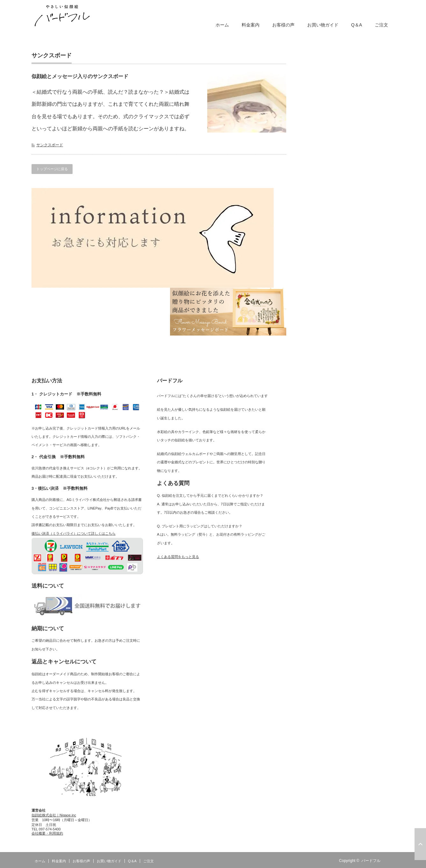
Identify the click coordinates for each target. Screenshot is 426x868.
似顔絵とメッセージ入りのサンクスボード (80, 76)
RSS (391, 861)
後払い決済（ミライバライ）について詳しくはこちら (74, 533)
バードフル (371, 861)
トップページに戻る (52, 169)
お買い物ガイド (323, 25)
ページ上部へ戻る (420, 844)
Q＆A (357, 25)
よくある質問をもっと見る (178, 557)
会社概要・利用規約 (47, 833)
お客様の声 (283, 25)
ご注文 (381, 25)
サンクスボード (50, 145)
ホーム (222, 25)
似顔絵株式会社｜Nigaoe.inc (54, 815)
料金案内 (251, 25)
